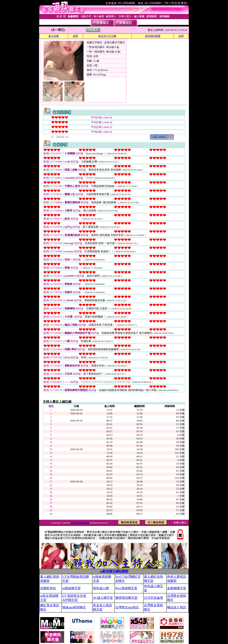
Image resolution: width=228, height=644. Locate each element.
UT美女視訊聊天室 (80, 523)
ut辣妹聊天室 (71, 588)
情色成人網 (101, 588)
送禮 (75, 36)
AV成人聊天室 (103, 598)
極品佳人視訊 (177, 607)
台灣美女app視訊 (127, 607)
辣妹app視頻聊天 (74, 607)
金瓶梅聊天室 (177, 588)
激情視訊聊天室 (126, 598)
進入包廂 (54, 36)
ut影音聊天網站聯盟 (114, 571)
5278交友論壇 (153, 598)
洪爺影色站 (48, 588)
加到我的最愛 (153, 36)
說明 (181, 36)
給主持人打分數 (107, 36)
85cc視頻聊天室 (126, 588)
